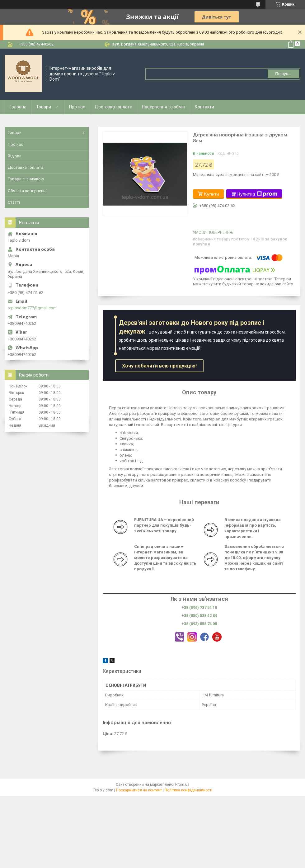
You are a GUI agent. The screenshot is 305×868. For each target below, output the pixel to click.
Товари (44, 107)
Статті (14, 202)
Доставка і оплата (113, 107)
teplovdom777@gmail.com (32, 308)
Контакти (204, 107)
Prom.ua (182, 785)
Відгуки (15, 156)
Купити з (257, 194)
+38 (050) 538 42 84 (199, 616)
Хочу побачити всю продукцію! (159, 366)
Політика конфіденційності (188, 790)
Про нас (77, 107)
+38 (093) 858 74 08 (199, 624)
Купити (212, 194)
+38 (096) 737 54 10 (199, 607)
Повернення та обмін (164, 107)
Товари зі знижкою (26, 179)
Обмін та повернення (28, 191)
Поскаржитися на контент (139, 790)
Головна (18, 107)
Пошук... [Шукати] (283, 74)
